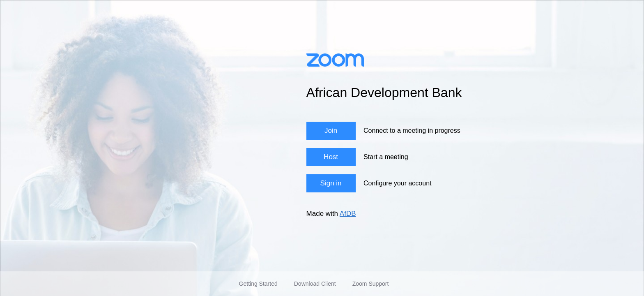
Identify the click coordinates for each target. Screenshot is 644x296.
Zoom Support (371, 284)
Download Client (315, 284)
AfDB (348, 214)
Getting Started (258, 284)
